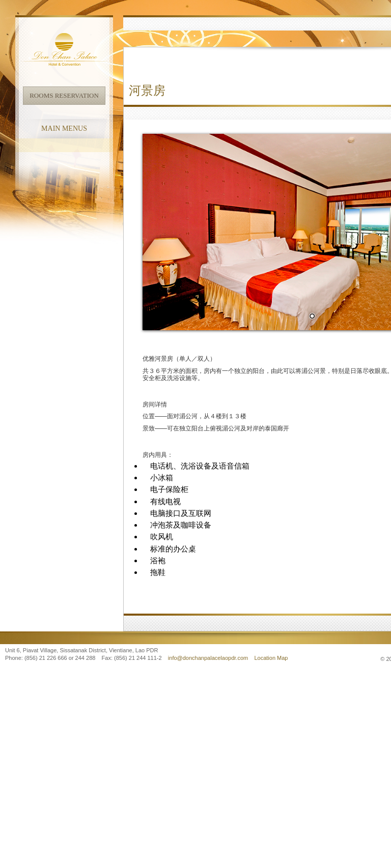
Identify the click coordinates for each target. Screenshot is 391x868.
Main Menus (64, 128)
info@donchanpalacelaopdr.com (209, 658)
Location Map (271, 658)
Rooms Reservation (64, 95)
